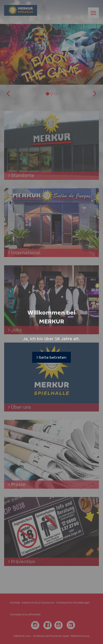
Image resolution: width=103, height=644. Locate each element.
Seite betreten (51, 351)
